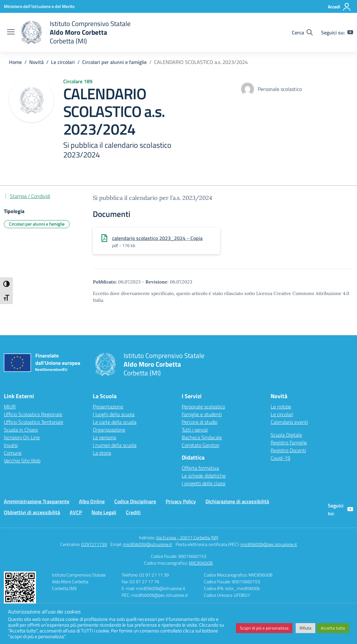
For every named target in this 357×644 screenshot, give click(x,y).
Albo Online (92, 501)
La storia (102, 453)
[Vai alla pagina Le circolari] (63, 62)
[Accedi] (340, 7)
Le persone (104, 437)
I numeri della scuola (115, 445)
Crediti (133, 512)
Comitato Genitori (200, 445)
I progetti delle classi (204, 483)
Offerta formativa (200, 468)
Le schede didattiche (204, 476)
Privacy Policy (181, 501)
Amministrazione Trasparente (37, 501)
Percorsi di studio (200, 422)
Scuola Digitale (286, 435)
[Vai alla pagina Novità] (36, 62)
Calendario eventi (289, 422)
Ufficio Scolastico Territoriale (34, 422)
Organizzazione (109, 430)
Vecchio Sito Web (22, 461)
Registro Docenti (288, 450)
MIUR (10, 407)
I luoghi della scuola (114, 414)
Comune (13, 453)
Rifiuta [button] (305, 628)
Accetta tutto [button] (333, 628)
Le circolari (282, 414)
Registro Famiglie (289, 443)
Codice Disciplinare (135, 501)
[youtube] (350, 32)
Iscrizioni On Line (22, 437)
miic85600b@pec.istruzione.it (269, 544)
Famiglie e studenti (202, 414)
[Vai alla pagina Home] (15, 62)
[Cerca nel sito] (302, 32)
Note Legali (104, 512)
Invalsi (11, 445)
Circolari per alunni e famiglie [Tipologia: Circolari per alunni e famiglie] (37, 224)
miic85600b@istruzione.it (148, 544)
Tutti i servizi (195, 430)
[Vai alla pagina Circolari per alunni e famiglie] (114, 62)
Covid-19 (280, 458)
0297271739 (94, 544)
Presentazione (108, 407)
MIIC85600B (201, 563)
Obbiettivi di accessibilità (32, 512)
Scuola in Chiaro (21, 430)
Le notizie (281, 407)
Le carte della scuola (115, 422)
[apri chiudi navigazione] (11, 32)
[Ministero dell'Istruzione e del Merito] (39, 6)
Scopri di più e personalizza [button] (264, 628)
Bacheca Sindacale (202, 437)
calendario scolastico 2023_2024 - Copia (157, 238)
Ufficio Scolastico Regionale (33, 414)
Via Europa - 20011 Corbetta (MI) (187, 537)
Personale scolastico (203, 407)
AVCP (76, 512)
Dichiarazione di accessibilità (237, 501)
